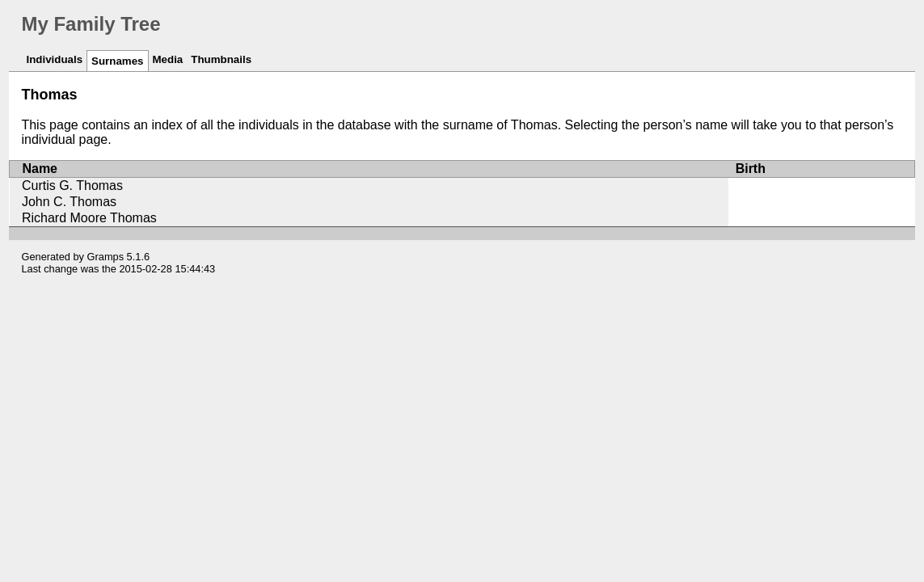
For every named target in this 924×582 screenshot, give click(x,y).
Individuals (54, 59)
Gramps (106, 257)
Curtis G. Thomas (72, 186)
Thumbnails (221, 59)
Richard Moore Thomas (89, 218)
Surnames (117, 61)
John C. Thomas (69, 202)
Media (168, 59)
